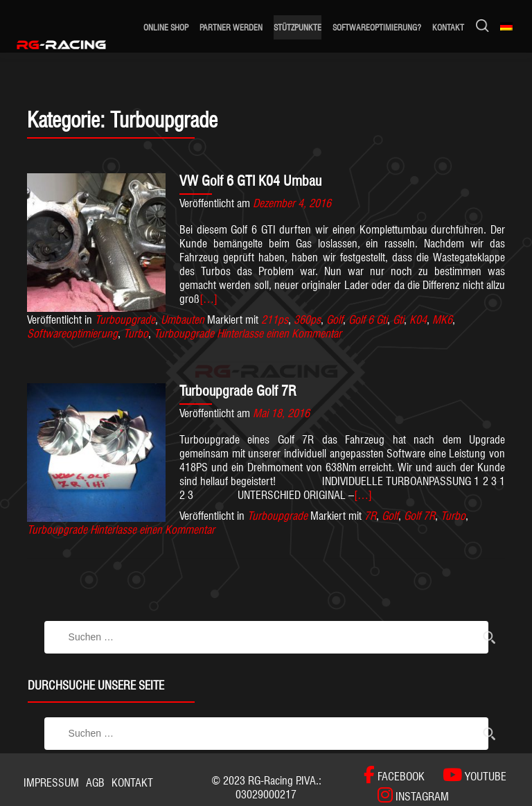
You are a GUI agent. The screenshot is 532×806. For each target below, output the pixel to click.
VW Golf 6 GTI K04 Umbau (250, 181)
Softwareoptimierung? (377, 27)
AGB (95, 783)
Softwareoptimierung (72, 334)
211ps (275, 320)
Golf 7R (419, 516)
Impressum (51, 783)
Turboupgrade (125, 320)
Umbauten (183, 320)
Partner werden (231, 27)
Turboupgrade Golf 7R (238, 391)
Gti (398, 320)
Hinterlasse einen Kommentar (279, 334)
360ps (307, 320)
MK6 (442, 320)
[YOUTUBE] (468, 775)
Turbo (136, 334)
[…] (209, 299)
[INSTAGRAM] (406, 795)
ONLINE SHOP (166, 27)
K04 (418, 320)
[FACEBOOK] (394, 775)
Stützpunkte (298, 27)
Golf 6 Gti (368, 320)
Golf (335, 320)
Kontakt (448, 27)
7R (370, 516)
